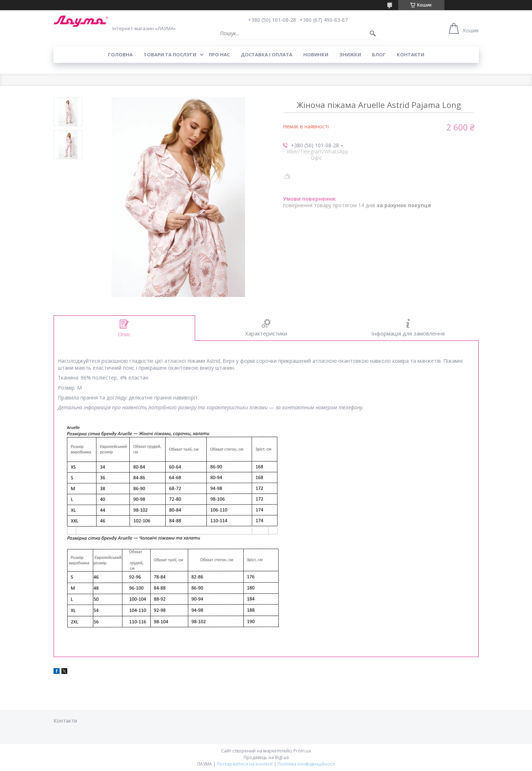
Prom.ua (302, 751)
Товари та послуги (170, 55)
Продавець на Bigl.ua (266, 757)
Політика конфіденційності (306, 764)
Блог (379, 55)
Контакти (411, 55)
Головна (120, 55)
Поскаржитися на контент (245, 764)
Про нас (219, 55)
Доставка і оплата (267, 55)
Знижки (350, 55)
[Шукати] (373, 33)
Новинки (316, 55)
